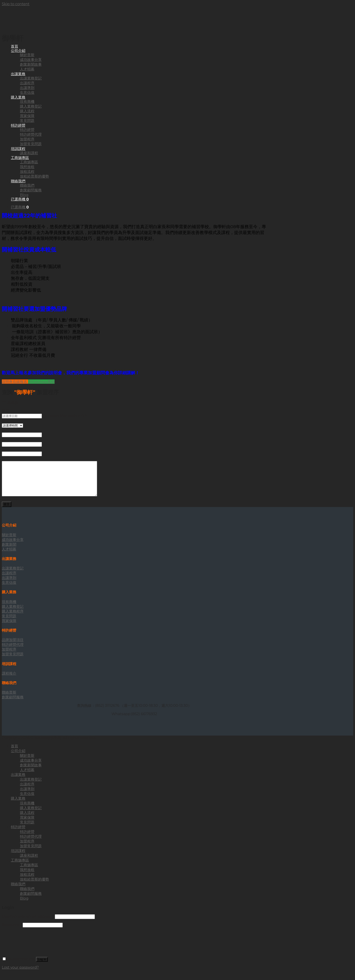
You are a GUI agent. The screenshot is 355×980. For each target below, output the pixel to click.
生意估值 (27, 800)
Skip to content (16, 4)
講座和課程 (29, 862)
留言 (5, 458)
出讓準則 (27, 796)
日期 (5, 411)
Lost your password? (20, 974)
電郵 (5, 439)
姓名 (6, 430)
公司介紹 (18, 758)
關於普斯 (27, 762)
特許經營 (18, 834)
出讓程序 (27, 791)
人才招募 (27, 777)
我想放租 (27, 877)
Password (12, 932)
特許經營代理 (31, 843)
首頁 (14, 46)
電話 (6, 449)
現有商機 (27, 810)
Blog (24, 905)
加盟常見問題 (31, 853)
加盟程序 (27, 848)
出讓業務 (18, 781)
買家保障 (27, 824)
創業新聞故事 (31, 772)
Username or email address (28, 923)
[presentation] (36, 947)
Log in (42, 966)
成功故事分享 (31, 767)
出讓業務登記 (31, 786)
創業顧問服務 (31, 900)
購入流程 (27, 819)
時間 (5, 421)
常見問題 (27, 829)
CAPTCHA (11, 506)
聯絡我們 (18, 891)
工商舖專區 (20, 867)
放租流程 (27, 881)
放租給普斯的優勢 (34, 886)
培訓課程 (18, 858)
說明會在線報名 (15, 382)
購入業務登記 (31, 815)
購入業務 (18, 805)
